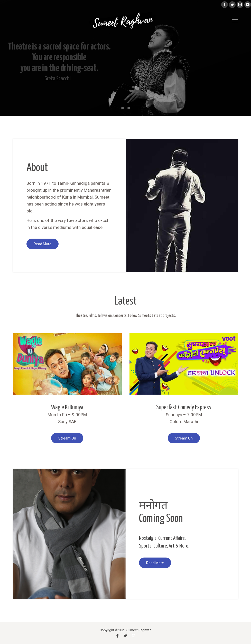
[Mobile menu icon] (235, 21)
